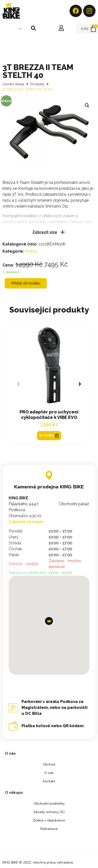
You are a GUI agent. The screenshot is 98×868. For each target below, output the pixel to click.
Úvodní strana (13, 84)
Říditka (31, 251)
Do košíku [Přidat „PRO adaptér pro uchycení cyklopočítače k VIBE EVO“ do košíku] (49, 435)
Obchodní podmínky (49, 804)
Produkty (37, 84)
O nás (49, 773)
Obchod (49, 764)
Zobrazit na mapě (26, 522)
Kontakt (49, 781)
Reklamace (49, 829)
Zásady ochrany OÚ (49, 812)
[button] (79, 384)
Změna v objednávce (49, 820)
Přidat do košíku (26, 283)
